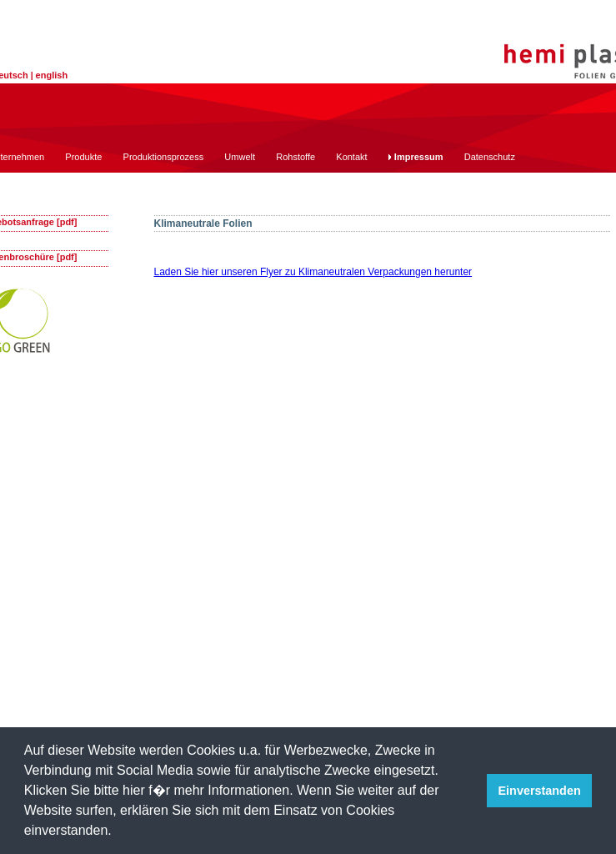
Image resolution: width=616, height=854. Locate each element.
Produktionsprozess (164, 157)
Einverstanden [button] (540, 791)
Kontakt (351, 157)
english (52, 75)
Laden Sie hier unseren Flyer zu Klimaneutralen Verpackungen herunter (313, 272)
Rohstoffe (295, 157)
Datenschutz (490, 157)
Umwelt (240, 157)
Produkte (83, 157)
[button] (118, 832)
